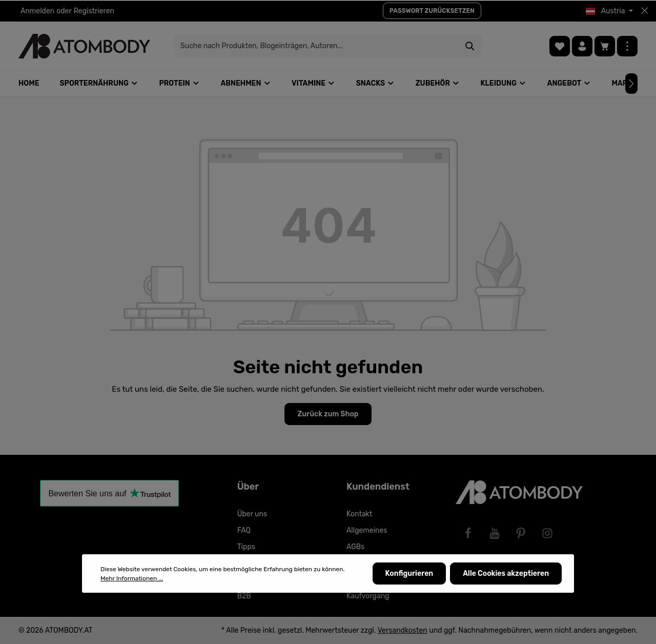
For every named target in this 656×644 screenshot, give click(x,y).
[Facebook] (468, 533)
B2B (244, 596)
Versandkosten (403, 630)
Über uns (252, 514)
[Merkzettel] (560, 46)
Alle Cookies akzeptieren (506, 574)
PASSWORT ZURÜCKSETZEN (432, 11)
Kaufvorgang (368, 596)
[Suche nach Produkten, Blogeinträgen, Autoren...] (316, 46)
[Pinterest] (521, 533)
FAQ (244, 530)
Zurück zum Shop (328, 414)
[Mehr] (627, 46)
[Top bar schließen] (644, 11)
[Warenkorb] (605, 46)
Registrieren (94, 11)
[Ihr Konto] (582, 46)
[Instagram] (547, 533)
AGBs (355, 547)
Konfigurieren (409, 574)
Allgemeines (367, 530)
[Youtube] (495, 533)
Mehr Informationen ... (132, 578)
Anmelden (37, 11)
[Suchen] (470, 46)
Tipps (246, 547)
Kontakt (359, 514)
